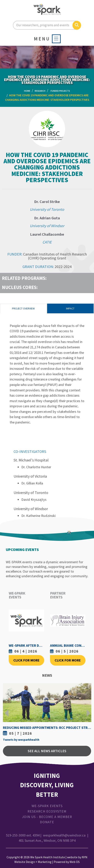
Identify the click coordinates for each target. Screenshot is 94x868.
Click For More (26, 660)
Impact (70, 308)
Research (40, 91)
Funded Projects (60, 91)
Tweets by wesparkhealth (21, 740)
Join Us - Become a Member (47, 817)
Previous (7, 710)
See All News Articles (47, 751)
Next (87, 710)
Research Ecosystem (47, 811)
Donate (47, 822)
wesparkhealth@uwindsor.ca (64, 835)
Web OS (75, 862)
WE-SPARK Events (47, 806)
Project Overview (23, 308)
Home (27, 91)
